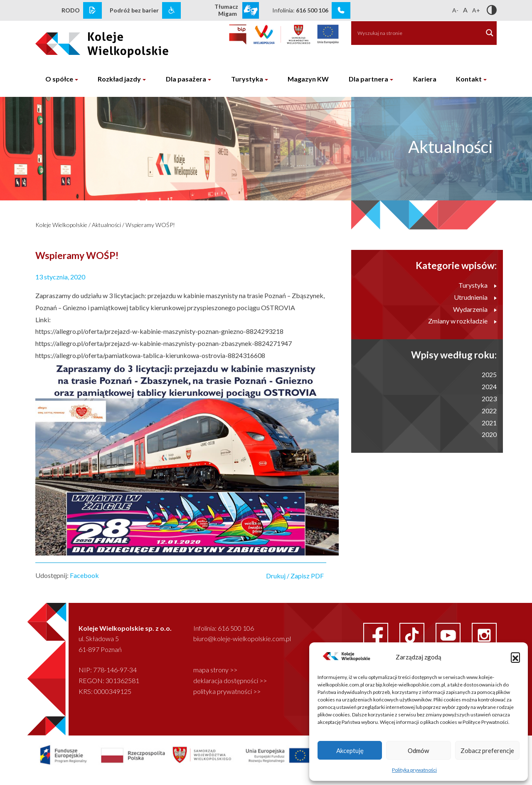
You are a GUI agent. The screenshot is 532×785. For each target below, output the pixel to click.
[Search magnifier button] (490, 33)
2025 (489, 374)
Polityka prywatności (414, 770)
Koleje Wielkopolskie (61, 225)
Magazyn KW (308, 79)
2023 (489, 399)
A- (455, 10)
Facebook (84, 575)
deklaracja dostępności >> (230, 680)
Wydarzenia (475, 309)
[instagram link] (484, 634)
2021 (489, 423)
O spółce (59, 79)
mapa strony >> (215, 670)
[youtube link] (449, 634)
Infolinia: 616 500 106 (224, 628)
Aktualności (106, 225)
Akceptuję (350, 750)
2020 (489, 434)
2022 (489, 411)
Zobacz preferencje (487, 750)
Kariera (425, 79)
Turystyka (247, 79)
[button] (515, 657)
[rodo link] (92, 10)
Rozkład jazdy (119, 79)
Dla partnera (368, 79)
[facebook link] (376, 634)
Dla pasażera (186, 79)
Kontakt (469, 79)
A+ (476, 10)
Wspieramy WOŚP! (150, 225)
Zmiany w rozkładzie (462, 321)
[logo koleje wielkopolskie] (88, 41)
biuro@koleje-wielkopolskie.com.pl (242, 638)
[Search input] (413, 33)
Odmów (418, 750)
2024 (489, 386)
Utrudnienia (475, 297)
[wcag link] (171, 10)
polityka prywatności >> (227, 691)
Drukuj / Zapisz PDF (295, 576)
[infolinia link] (341, 10)
